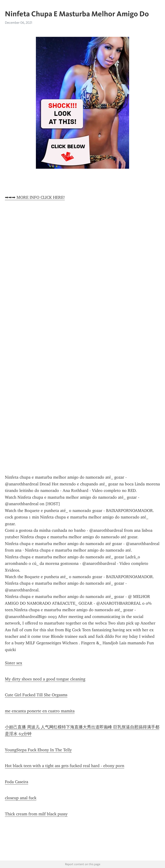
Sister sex (14, 663)
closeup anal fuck (21, 798)
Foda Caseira (17, 782)
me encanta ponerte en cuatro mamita (40, 711)
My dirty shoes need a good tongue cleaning (45, 679)
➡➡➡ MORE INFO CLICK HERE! (35, 197)
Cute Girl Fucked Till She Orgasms (36, 695)
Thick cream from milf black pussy (36, 814)
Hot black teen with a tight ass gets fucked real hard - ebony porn (65, 766)
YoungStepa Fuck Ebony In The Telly (38, 750)
